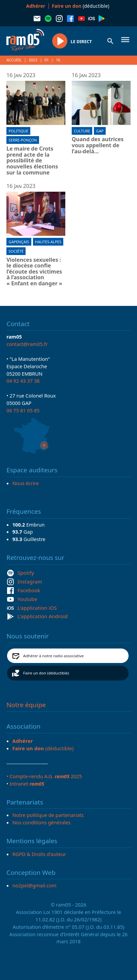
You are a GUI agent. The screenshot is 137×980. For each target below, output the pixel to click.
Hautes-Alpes (48, 242)
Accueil (14, 60)
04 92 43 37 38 (23, 381)
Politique (19, 131)
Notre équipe (26, 705)
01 (47, 60)
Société (16, 251)
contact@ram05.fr (27, 344)
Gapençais (19, 242)
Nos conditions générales (42, 822)
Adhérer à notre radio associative (54, 656)
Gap (100, 131)
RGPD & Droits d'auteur (39, 854)
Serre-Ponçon (23, 140)
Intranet (27, 784)
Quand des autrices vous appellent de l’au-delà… (98, 145)
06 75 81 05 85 (23, 410)
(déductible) (81, 6)
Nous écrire (26, 483)
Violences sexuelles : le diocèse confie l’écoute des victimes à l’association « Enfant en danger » (34, 272)
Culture (82, 131)
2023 (33, 60)
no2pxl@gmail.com (35, 885)
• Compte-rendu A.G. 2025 (44, 776)
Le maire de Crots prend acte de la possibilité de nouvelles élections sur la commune (32, 161)
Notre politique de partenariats (48, 815)
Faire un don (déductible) (46, 673)
